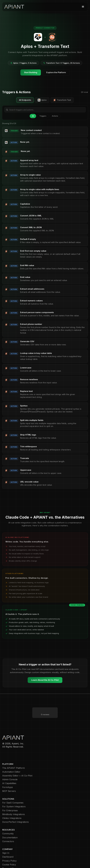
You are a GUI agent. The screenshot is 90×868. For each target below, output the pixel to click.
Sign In (6, 842)
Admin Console (10, 769)
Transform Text (62, 100)
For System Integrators (14, 796)
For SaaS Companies (13, 792)
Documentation (10, 827)
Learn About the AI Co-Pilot (45, 680)
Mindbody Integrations (13, 804)
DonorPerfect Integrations (15, 811)
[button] (83, 7)
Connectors (8, 831)
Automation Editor (11, 761)
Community (8, 823)
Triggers (43, 116)
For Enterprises (10, 800)
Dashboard (8, 846)
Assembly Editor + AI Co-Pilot (17, 765)
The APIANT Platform (13, 757)
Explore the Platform (56, 72)
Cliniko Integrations (12, 808)
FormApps (8, 777)
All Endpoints (25, 100)
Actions (55, 116)
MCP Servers (9, 781)
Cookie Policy (9, 854)
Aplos (42, 100)
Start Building (31, 72)
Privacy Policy (9, 850)
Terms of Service (11, 858)
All (33, 116)
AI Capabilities (9, 773)
